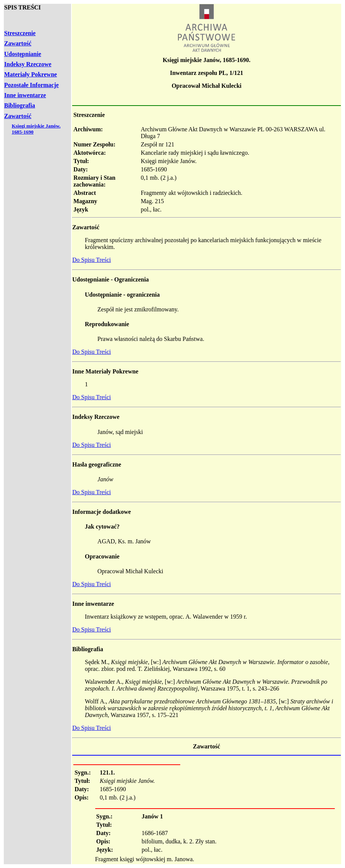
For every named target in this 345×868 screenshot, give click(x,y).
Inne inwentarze (25, 95)
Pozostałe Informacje (31, 85)
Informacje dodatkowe (101, 512)
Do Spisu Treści (91, 260)
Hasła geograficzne (97, 464)
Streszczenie (20, 33)
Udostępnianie (23, 54)
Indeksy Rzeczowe (28, 64)
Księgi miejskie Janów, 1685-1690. (206, 60)
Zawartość (18, 43)
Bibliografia (20, 105)
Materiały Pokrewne (31, 74)
